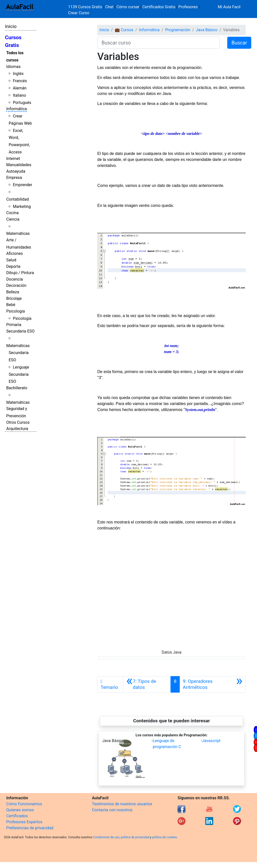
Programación (178, 30)
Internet (13, 159)
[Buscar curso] (158, 43)
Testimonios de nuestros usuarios (122, 804)
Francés (20, 81)
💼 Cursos (124, 30)
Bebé (11, 305)
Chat (109, 7)
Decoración (16, 285)
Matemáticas (18, 233)
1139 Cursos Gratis (86, 7)
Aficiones (14, 253)
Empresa (14, 178)
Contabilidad (17, 199)
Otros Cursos (18, 422)
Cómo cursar (128, 7)
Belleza (13, 292)
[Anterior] (147, 684)
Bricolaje (14, 298)
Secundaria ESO (20, 331)
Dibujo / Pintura (20, 273)
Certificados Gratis (159, 7)
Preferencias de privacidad (30, 828)
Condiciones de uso (106, 837)
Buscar (239, 43)
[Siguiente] (213, 684)
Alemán (19, 88)
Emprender (22, 185)
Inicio (11, 26)
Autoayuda (16, 171)
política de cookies (164, 837)
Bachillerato (17, 388)
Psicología (15, 311)
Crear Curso (79, 13)
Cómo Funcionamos (24, 804)
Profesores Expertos (24, 822)
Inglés (18, 74)
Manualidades (19, 165)
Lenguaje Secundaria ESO (19, 374)
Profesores (188, 7)
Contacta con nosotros (112, 810)
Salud (11, 260)
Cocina (12, 213)
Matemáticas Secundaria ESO (18, 353)
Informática (16, 109)
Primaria (14, 325)
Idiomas (13, 67)
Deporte (13, 266)
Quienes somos (20, 810)
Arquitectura (17, 429)
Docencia (14, 279)
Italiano (19, 95)
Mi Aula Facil (229, 7)
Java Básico (207, 30)
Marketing (22, 207)
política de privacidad (135, 837)
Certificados (17, 816)
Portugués (22, 103)
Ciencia (13, 219)
